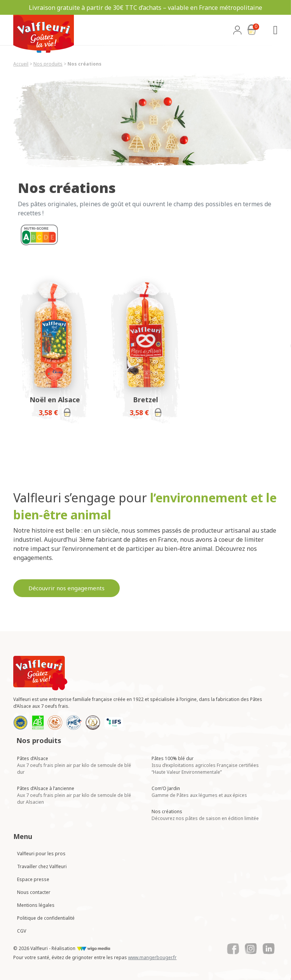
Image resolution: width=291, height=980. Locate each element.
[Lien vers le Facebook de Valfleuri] (233, 949)
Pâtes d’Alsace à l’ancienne (74, 795)
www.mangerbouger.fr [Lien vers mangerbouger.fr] (152, 957)
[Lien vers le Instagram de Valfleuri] (251, 949)
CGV (22, 931)
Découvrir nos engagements (66, 588)
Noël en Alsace (55, 400)
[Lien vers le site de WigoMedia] (93, 949)
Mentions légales (36, 905)
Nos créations (205, 815)
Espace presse (33, 879)
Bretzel (145, 400)
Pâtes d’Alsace (74, 765)
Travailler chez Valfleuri (42, 866)
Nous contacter (34, 892)
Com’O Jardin (199, 792)
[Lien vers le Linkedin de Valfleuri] (269, 949)
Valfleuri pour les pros (41, 854)
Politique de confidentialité (46, 918)
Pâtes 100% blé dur (205, 765)
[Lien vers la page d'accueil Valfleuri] (40, 673)
